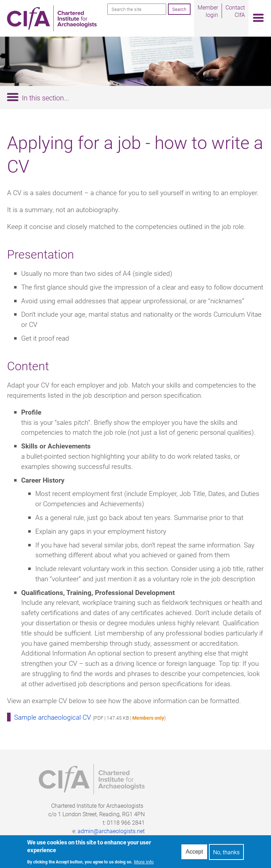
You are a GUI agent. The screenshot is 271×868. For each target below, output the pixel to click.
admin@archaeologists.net (111, 831)
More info (144, 864)
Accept (194, 854)
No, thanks (226, 854)
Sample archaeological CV (53, 717)
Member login (208, 11)
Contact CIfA (235, 11)
